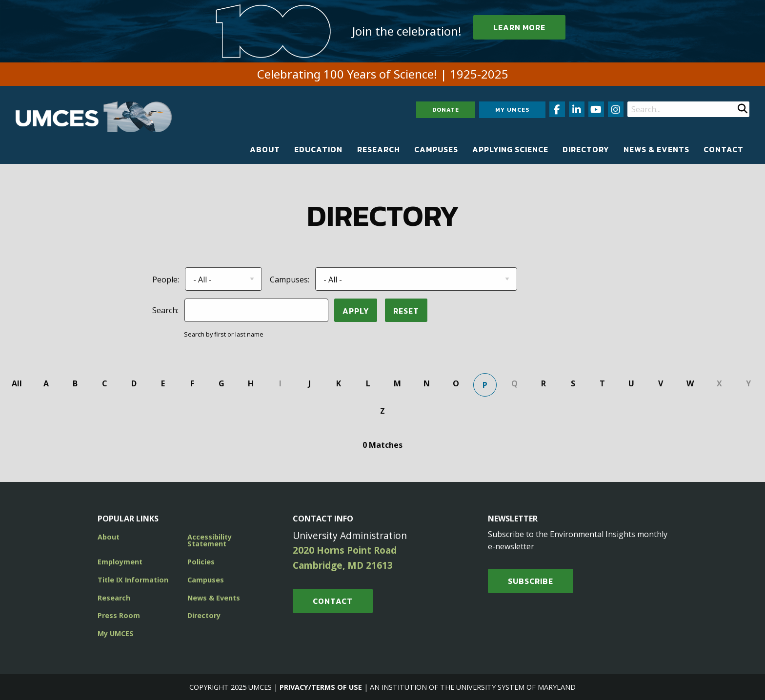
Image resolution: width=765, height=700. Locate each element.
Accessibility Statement (210, 540)
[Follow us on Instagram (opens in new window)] (616, 109)
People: (166, 280)
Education (318, 149)
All (17, 383)
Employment (120, 562)
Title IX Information (133, 580)
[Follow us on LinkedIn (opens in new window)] (577, 109)
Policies (201, 562)
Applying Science (510, 149)
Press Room (119, 615)
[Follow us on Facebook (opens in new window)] (557, 109)
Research (379, 149)
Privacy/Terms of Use (321, 687)
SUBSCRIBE (531, 581)
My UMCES (512, 110)
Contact (724, 149)
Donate (446, 110)
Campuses (436, 149)
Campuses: (290, 280)
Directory (586, 149)
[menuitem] (265, 149)
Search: (165, 310)
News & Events (656, 149)
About (265, 149)
